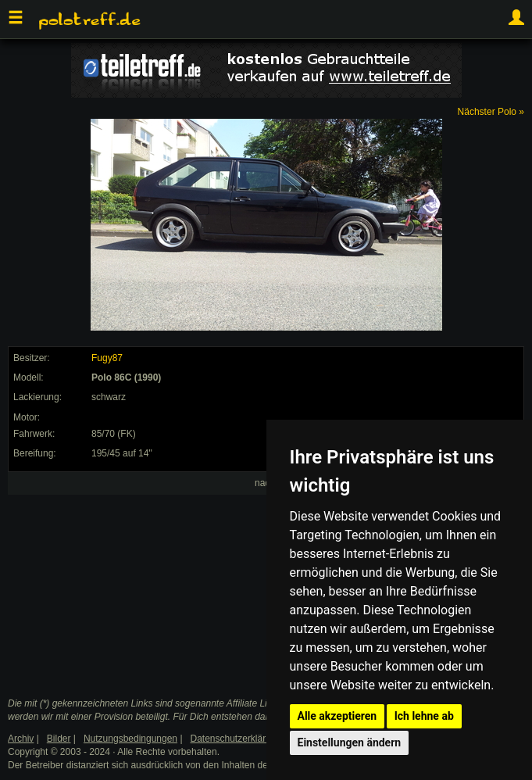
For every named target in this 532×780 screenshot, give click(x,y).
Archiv (21, 739)
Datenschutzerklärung (236, 739)
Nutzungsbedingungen (130, 739)
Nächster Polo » (491, 112)
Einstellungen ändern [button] (350, 742)
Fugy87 (107, 358)
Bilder (59, 739)
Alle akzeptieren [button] (337, 716)
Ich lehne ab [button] (424, 716)
